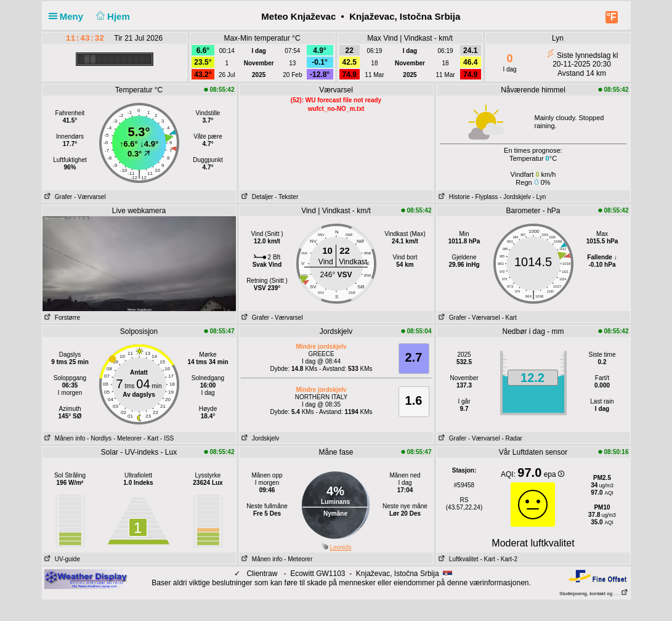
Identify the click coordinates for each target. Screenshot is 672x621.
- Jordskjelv (515, 197)
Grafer (58, 197)
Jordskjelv (260, 438)
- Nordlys (99, 438)
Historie (453, 197)
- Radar (512, 438)
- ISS (167, 438)
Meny (69, 16)
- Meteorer (128, 438)
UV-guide (61, 559)
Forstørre (61, 318)
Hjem (111, 16)
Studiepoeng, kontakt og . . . (594, 594)
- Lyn (539, 197)
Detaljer (257, 197)
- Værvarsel (90, 197)
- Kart (509, 318)
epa (554, 474)
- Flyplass (485, 197)
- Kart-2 (506, 559)
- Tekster (286, 197)
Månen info (64, 438)
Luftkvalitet (458, 559)
